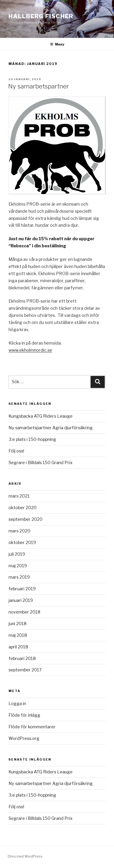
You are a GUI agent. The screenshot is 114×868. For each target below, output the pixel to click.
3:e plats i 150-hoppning (32, 439)
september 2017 (25, 670)
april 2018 (18, 647)
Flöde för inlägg (24, 715)
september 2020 (25, 519)
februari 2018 (22, 658)
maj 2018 (18, 635)
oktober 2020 (23, 508)
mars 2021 (19, 496)
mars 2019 (19, 577)
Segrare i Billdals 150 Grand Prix (41, 463)
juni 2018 (18, 624)
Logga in (17, 704)
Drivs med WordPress (25, 856)
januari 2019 (21, 600)
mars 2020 (19, 531)
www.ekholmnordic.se (30, 350)
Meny (57, 44)
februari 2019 (22, 589)
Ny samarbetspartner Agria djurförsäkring (51, 428)
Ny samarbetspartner (39, 86)
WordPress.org (24, 738)
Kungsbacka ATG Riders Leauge (41, 416)
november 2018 (24, 612)
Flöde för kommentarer (32, 727)
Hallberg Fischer (41, 16)
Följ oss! (16, 451)
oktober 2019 (22, 542)
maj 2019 (18, 566)
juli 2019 (17, 554)
